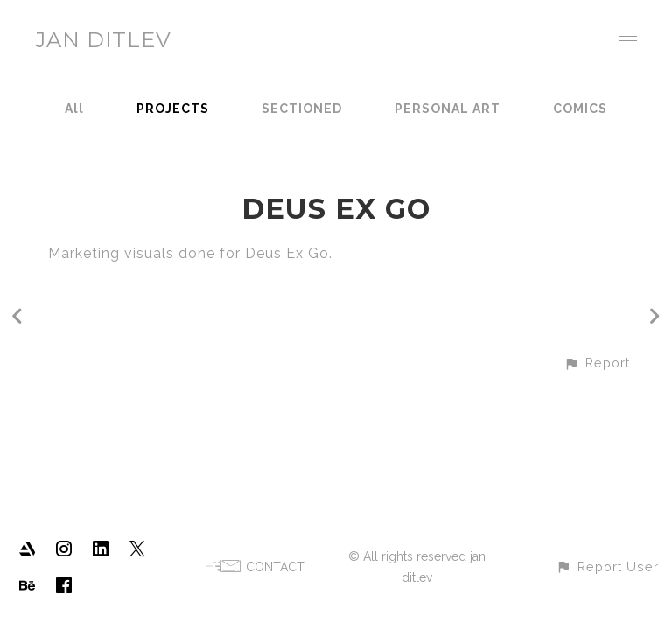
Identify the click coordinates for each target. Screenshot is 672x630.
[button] (597, 363)
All (74, 108)
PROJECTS (173, 108)
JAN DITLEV (103, 40)
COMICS (580, 108)
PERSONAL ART (448, 108)
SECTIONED (302, 108)
